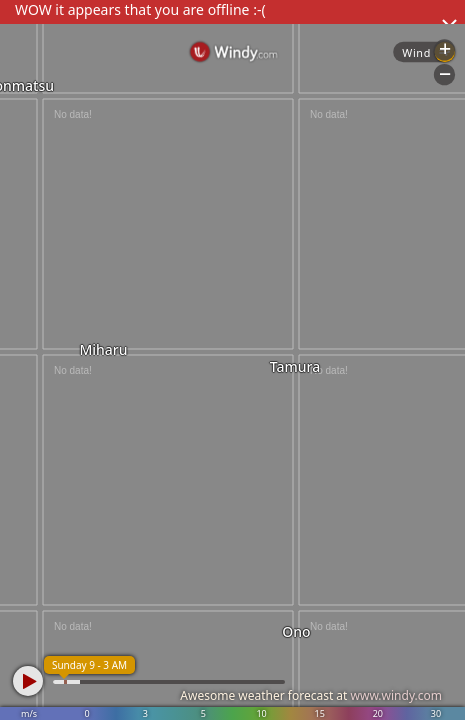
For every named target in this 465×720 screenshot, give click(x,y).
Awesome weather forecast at (311, 695)
